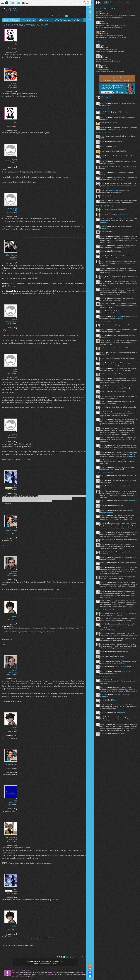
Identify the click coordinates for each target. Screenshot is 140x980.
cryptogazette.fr (119, 112)
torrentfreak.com (125, 216)
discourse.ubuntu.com (122, 315)
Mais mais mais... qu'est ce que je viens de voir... (111, 61)
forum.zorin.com (126, 320)
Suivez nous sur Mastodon (93, 972)
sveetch (105, 21)
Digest (127, 3)
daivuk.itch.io (123, 588)
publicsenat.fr (107, 511)
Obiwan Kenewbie (11, 255)
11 (68, 16)
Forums (104, 42)
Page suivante (83, 16)
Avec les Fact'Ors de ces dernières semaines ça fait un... (113, 71)
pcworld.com (114, 105)
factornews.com (108, 464)
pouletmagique (12, 208)
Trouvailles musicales (105, 69)
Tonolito (14, 159)
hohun (15, 801)
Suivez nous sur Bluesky (93, 976)
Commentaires (109, 8)
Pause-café (28, 20)
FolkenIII (14, 83)
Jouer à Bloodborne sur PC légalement (110, 49)
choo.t (105, 11)
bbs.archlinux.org (119, 253)
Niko (15, 44)
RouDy (15, 369)
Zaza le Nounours (11, 530)
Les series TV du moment (106, 59)
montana (14, 572)
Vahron (105, 45)
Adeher (15, 616)
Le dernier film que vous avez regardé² (59, 20)
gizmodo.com (107, 119)
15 (80, 16)
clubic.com (117, 723)
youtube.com (111, 158)
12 (71, 16)
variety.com (128, 672)
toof (16, 486)
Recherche (83, 3)
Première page (51, 16)
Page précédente (53, 16)
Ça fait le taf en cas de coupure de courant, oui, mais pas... (114, 17)
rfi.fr (112, 138)
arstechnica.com (116, 190)
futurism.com (129, 687)
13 (74, 16)
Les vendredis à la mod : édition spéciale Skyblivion (114, 26)
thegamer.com (107, 719)
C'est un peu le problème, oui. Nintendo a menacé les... (113, 51)
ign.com (117, 187)
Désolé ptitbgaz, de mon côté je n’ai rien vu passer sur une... (114, 37)
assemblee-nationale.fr (110, 522)
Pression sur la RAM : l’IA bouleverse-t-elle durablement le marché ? (118, 16)
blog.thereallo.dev (108, 714)
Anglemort (106, 65)
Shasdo (14, 434)
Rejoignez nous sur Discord (93, 969)
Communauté (93, 480)
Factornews (11, 20)
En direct (108, 3)
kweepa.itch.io (127, 683)
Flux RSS (93, 965)
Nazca (105, 55)
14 (77, 16)
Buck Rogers (106, 31)
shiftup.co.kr (111, 472)
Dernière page (86, 16)
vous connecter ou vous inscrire (48, 963)
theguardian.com (124, 735)
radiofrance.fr (125, 211)
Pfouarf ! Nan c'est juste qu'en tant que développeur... (113, 27)
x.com (124, 477)
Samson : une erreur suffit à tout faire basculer (112, 35)
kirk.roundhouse (12, 837)
